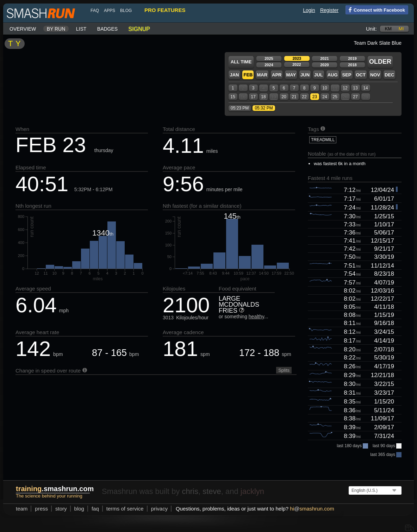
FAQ (95, 11)
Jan (234, 75)
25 (335, 97)
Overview (23, 29)
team (22, 509)
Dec (389, 75)
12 (345, 88)
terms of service (125, 509)
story (61, 509)
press (41, 509)
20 (284, 97)
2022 (297, 64)
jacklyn (252, 491)
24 (325, 97)
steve (212, 491)
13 (355, 88)
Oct (360, 75)
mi (401, 29)
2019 (352, 58)
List (81, 29)
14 (365, 88)
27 (355, 97)
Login (309, 10)
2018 (352, 65)
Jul (319, 75)
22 (304, 97)
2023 (297, 58)
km (388, 29)
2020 (324, 65)
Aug (333, 75)
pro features (165, 10)
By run (56, 29)
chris (190, 491)
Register (329, 10)
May (291, 75)
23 (315, 97)
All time (241, 62)
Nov (375, 75)
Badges (107, 29)
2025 (269, 58)
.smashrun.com (55, 489)
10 (325, 88)
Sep (347, 75)
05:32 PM (264, 108)
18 (263, 97)
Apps (110, 11)
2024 (269, 65)
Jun (305, 75)
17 (253, 97)
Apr (277, 75)
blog (126, 11)
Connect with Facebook (375, 10)
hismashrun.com (312, 509)
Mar (262, 75)
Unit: (371, 29)
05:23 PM (240, 108)
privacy (160, 509)
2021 (324, 58)
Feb (248, 75)
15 (233, 97)
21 (294, 97)
